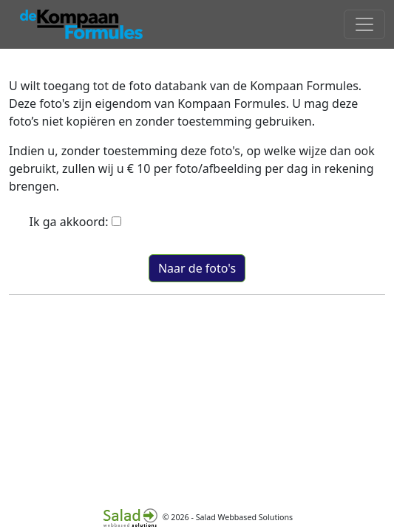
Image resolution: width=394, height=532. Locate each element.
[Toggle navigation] (364, 24)
